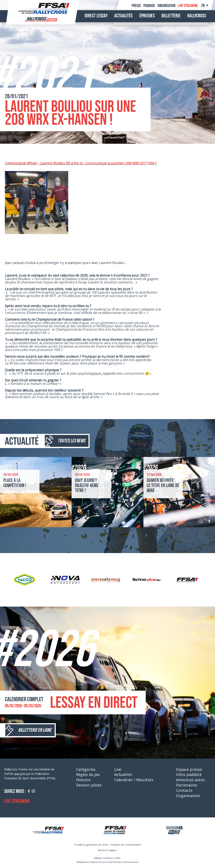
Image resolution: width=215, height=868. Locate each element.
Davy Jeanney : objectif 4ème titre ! (87, 485)
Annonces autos (191, 780)
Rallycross (197, 16)
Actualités (123, 16)
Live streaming (188, 6)
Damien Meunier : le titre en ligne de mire (163, 485)
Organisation (166, 6)
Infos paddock (189, 774)
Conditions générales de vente (91, 845)
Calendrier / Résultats (134, 780)
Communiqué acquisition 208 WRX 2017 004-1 (121, 163)
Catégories (86, 769)
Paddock (149, 6)
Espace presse (189, 769)
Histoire (83, 780)
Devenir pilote (89, 785)
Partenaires (187, 785)
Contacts (184, 790)
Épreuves (147, 16)
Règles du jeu (88, 774)
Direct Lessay (96, 16)
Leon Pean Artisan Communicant (120, 862)
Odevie (94, 862)
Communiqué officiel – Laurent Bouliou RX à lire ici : (45, 163)
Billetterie (171, 16)
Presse (136, 6)
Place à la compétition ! (15, 483)
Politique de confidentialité (126, 845)
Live (118, 769)
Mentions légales (107, 850)
